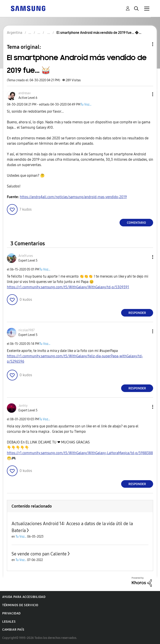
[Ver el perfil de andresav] (25, 93)
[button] (145, 94)
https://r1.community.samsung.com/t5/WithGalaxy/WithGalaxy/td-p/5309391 (68, 287)
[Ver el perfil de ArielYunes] (26, 256)
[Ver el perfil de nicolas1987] (27, 330)
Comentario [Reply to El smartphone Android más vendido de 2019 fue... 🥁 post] (136, 223)
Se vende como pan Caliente (39, 554)
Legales (9, 622)
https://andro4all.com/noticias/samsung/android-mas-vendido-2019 (73, 197)
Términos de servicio (20, 605)
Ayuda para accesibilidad (24, 597)
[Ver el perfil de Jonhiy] (23, 406)
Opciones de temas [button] (145, 44)
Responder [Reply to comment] (137, 313)
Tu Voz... (86, 105)
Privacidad (11, 613)
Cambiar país (13, 630)
